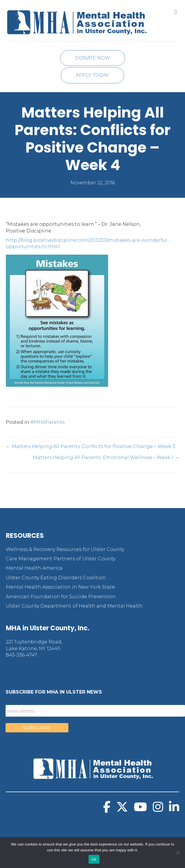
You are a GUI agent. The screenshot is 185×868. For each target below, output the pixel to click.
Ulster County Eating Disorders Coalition (56, 578)
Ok (94, 859)
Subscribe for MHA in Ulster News (54, 692)
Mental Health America (34, 568)
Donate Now (93, 58)
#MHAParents (47, 422)
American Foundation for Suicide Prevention (61, 597)
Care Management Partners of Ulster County (61, 559)
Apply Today (92, 75)
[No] (178, 853)
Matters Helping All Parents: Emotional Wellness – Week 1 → (106, 457)
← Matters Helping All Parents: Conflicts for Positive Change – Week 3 (90, 446)
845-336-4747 (21, 655)
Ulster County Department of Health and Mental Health (74, 606)
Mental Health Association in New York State (60, 587)
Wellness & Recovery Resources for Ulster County (65, 549)
